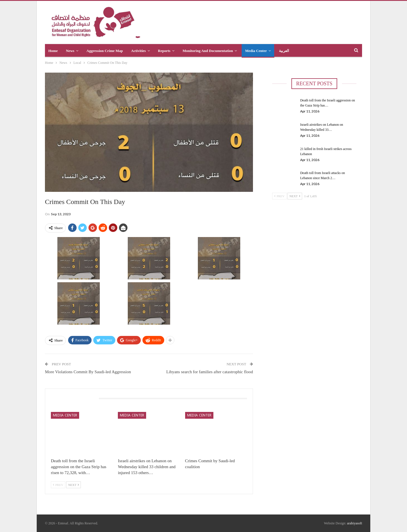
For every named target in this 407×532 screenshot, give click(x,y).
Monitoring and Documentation (208, 51)
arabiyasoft (355, 523)
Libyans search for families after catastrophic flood (210, 372)
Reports (164, 51)
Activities (138, 51)
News (70, 51)
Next (73, 485)
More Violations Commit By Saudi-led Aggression (88, 372)
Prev (58, 485)
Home (53, 51)
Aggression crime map (105, 51)
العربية (284, 51)
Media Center (256, 51)
